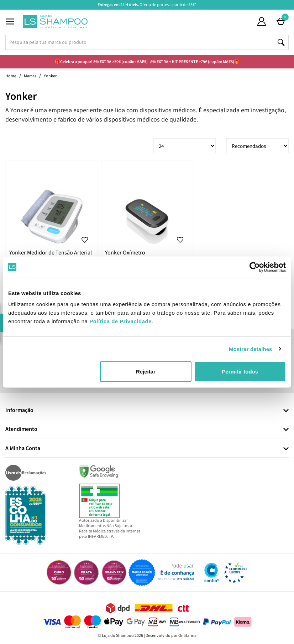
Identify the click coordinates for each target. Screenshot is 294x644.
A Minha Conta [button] (23, 449)
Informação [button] (19, 411)
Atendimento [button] (21, 429)
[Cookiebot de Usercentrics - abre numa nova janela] (255, 267)
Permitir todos (240, 372)
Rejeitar (146, 372)
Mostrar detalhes (251, 349)
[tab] (147, 411)
